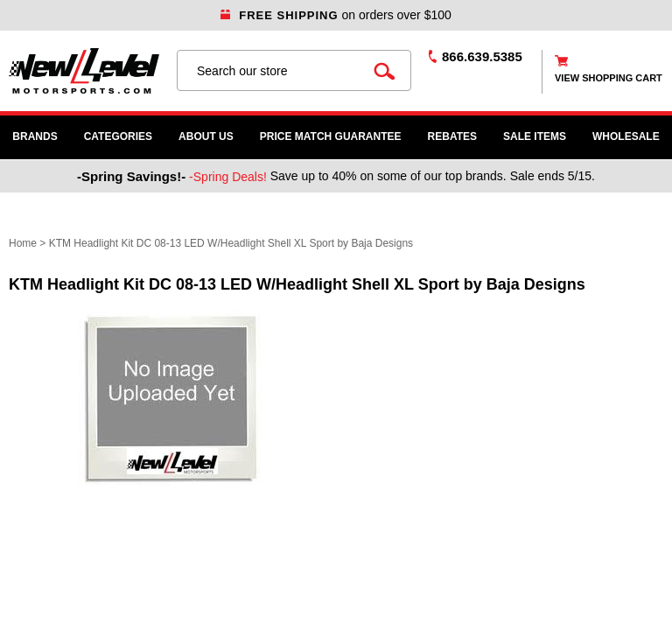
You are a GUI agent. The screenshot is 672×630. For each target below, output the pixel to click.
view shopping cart (609, 78)
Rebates (452, 136)
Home (23, 243)
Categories (118, 136)
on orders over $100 (336, 15)
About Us (206, 136)
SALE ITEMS (535, 136)
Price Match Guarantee (331, 136)
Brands (35, 136)
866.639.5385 (482, 56)
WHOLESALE (626, 136)
